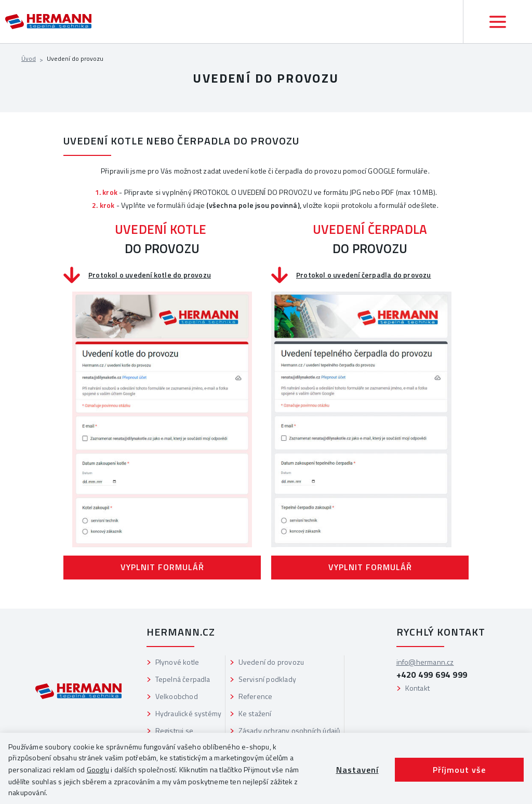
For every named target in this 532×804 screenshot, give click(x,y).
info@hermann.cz (425, 662)
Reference (256, 696)
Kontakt (417, 688)
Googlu (98, 769)
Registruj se (174, 730)
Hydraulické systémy (189, 713)
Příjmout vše (459, 770)
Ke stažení (255, 713)
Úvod (29, 58)
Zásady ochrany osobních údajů (289, 730)
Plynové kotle (177, 662)
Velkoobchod (177, 696)
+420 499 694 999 (432, 675)
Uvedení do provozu (271, 662)
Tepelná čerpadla (183, 679)
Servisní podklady (267, 679)
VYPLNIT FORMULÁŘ (162, 567)
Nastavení (357, 770)
